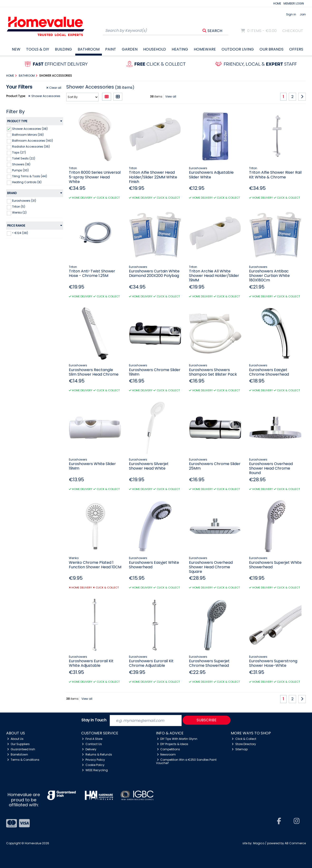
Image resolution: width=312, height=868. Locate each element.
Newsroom (166, 754)
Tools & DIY (38, 49)
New (16, 49)
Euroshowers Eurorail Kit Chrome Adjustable (151, 663)
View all (171, 96)
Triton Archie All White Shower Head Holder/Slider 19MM (214, 276)
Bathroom (89, 49)
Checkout (293, 31)
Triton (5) (19, 207)
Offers (296, 49)
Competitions (169, 749)
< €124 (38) (20, 233)
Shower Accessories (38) (30, 128)
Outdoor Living (238, 49)
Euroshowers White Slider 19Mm (92, 466)
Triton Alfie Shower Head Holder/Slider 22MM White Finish (153, 177)
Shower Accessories (44, 96)
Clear (54, 88)
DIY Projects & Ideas (173, 744)
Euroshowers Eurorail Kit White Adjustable (91, 663)
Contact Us (92, 744)
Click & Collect (244, 739)
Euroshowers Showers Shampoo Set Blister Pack (213, 372)
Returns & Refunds (97, 754)
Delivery (89, 749)
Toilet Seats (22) (24, 158)
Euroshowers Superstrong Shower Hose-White (273, 663)
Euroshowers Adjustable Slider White (211, 175)
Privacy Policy (93, 760)
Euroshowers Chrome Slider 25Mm (215, 466)
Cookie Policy (93, 765)
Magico (259, 843)
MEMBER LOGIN (294, 3)
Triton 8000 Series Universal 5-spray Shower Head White (95, 177)
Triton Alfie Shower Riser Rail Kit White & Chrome (275, 175)
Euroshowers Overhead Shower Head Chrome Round (271, 468)
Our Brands (272, 49)
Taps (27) (19, 152)
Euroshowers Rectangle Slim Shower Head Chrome (94, 372)
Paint (111, 49)
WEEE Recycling (95, 770)
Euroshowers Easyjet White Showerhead (154, 565)
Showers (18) (21, 164)
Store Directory (244, 744)
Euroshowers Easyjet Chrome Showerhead (269, 372)
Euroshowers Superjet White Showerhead (275, 565)
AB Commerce (295, 843)
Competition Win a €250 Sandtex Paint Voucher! (186, 761)
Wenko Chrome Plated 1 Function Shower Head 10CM (95, 565)
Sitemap (240, 749)
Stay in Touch (94, 720)
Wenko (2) (19, 212)
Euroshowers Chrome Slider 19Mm (155, 372)
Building (63, 49)
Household (155, 49)
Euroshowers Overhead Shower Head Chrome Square (211, 567)
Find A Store (92, 739)
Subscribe (207, 720)
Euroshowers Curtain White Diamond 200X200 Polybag (154, 273)
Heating (180, 49)
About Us (15, 739)
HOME (277, 3)
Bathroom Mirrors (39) (28, 134)
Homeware (205, 49)
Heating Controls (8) (27, 182)
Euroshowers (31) (24, 201)
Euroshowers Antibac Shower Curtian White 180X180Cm (269, 276)
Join (303, 14)
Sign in (291, 14)
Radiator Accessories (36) (31, 147)
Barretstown (18, 754)
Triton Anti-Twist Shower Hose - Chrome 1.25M (92, 273)
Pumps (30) (20, 170)
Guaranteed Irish (21, 749)
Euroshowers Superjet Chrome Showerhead (209, 663)
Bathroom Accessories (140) (33, 141)
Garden (130, 49)
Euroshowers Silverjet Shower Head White (149, 466)
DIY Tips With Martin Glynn (177, 739)
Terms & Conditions (23, 760)
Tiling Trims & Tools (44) (30, 176)
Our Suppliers (18, 744)
